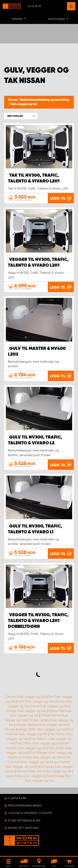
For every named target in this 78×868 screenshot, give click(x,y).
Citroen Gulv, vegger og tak (25, 697)
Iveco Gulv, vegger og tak (50, 706)
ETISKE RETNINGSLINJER (24, 820)
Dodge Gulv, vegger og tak (26, 711)
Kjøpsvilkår (17, 798)
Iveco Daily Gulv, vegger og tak (29, 776)
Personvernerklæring (25, 806)
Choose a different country (30, 813)
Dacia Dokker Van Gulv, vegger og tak (44, 771)
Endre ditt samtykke (23, 828)
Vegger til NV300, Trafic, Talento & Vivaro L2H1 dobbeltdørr (38, 621)
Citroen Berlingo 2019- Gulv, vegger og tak (35, 729)
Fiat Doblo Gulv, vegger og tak (39, 743)
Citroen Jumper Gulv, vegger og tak (42, 725)
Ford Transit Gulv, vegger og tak (38, 757)
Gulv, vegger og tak (24, 104)
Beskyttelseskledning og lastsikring (45, 100)
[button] (21, 116)
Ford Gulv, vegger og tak (36, 701)
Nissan (13, 100)
